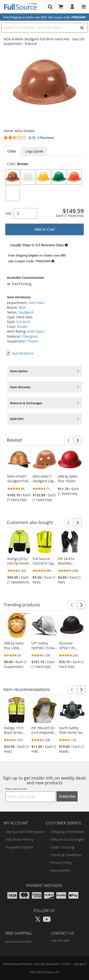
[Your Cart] (62, 7)
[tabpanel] (44, 213)
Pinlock (33, 341)
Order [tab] (12, 151)
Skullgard (26, 312)
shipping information (68, 832)
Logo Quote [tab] (34, 151)
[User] (73, 7)
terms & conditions (67, 855)
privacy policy (62, 862)
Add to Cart (45, 229)
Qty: (8, 213)
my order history (20, 839)
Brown (23, 327)
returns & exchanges (68, 839)
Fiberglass (30, 336)
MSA (22, 307)
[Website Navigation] (84, 7)
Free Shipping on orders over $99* (44, 17)
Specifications (23, 353)
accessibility (61, 870)
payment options (20, 847)
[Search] (82, 28)
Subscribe (67, 796)
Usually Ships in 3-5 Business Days (39, 245)
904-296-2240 (60, 941)
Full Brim (23, 322)
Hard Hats (36, 303)
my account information (25, 832)
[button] (68, 440)
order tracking (63, 847)
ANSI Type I (36, 331)
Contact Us (62, 933)
